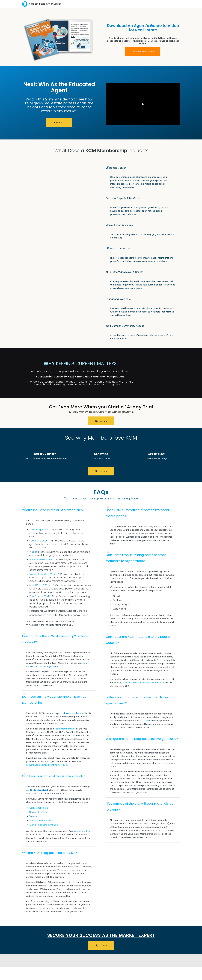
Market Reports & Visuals (44, 825)
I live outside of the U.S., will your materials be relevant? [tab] (139, 806)
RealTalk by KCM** (40, 596)
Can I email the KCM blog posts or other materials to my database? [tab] (136, 557)
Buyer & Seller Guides (41, 559)
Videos (33, 552)
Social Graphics (38, 541)
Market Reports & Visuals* (44, 574)
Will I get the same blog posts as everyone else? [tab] (142, 738)
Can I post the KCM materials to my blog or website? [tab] (138, 639)
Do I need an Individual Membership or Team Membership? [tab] (56, 699)
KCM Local (145, 721)
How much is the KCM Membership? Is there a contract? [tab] (56, 639)
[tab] (143, 168)
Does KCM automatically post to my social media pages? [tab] (138, 513)
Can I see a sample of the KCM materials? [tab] (54, 776)
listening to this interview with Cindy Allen (144, 683)
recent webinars (83, 831)
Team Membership (64, 729)
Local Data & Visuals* (42, 585)
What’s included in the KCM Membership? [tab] (53, 510)
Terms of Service (133, 978)
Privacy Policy (115, 978)
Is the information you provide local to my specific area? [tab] (137, 700)
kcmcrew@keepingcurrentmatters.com (47, 765)
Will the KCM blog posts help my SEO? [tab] (50, 852)
